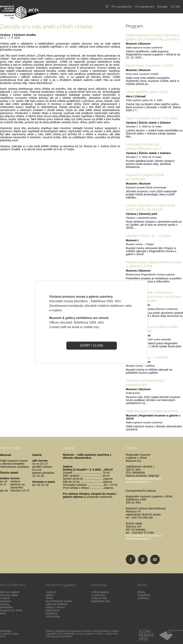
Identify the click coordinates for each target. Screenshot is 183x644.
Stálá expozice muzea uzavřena (152, 411)
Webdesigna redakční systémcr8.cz (9, 634)
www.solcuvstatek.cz (139, 539)
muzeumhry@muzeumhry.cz (144, 479)
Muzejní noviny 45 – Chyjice (148, 236)
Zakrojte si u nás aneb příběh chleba (46, 26)
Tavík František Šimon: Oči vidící (152, 118)
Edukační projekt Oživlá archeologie (145, 177)
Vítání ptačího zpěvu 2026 (147, 92)
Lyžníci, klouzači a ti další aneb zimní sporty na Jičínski (151, 207)
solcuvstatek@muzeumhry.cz (144, 536)
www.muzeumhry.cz (138, 482)
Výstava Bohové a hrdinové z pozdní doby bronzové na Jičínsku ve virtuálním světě (154, 296)
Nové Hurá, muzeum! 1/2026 (150, 65)
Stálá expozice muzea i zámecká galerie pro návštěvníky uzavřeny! (153, 37)
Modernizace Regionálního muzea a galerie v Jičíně (154, 264)
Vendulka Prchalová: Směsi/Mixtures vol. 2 (143, 146)
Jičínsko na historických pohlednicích (145, 382)
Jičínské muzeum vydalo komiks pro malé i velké (152, 329)
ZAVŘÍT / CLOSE (92, 346)
